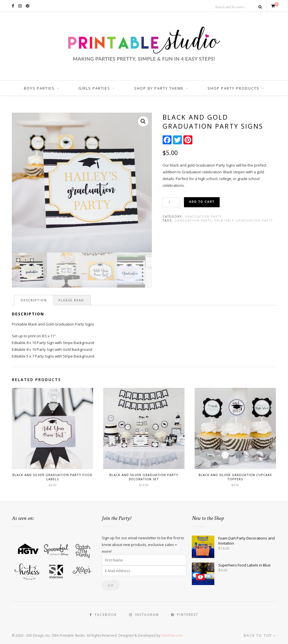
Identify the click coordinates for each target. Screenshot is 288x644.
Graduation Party (203, 217)
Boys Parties (39, 88)
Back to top (260, 635)
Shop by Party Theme (159, 88)
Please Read (71, 300)
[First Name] (144, 560)
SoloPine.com (172, 635)
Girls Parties (94, 88)
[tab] (34, 300)
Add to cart (202, 202)
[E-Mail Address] (144, 571)
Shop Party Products (233, 88)
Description (34, 300)
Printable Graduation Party (244, 220)
